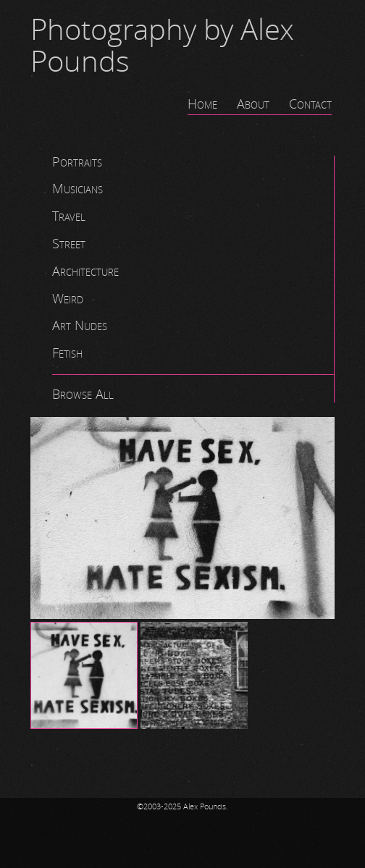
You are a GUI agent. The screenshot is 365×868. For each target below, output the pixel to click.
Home (202, 104)
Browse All (83, 395)
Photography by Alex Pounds (162, 46)
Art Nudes (80, 326)
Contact (310, 104)
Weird (68, 299)
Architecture (85, 271)
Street (69, 244)
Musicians (77, 189)
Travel (69, 216)
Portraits (77, 162)
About (253, 104)
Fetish (67, 353)
